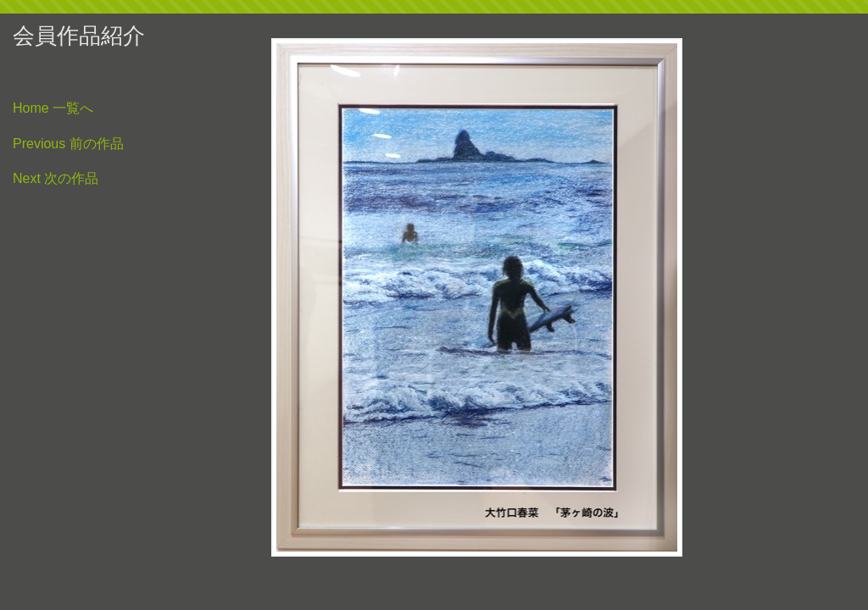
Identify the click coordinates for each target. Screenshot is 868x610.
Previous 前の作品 (68, 144)
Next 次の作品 (56, 179)
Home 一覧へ (53, 108)
